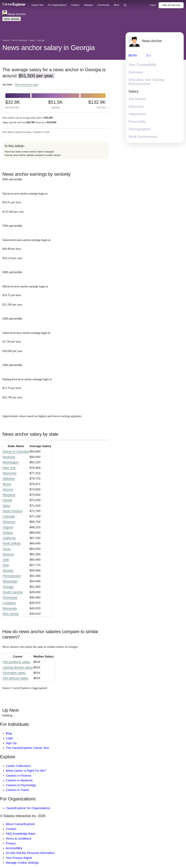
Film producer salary (16, 662)
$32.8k (13, 104)
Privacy (11, 843)
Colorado (9, 516)
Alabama (9, 478)
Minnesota (10, 608)
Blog (9, 733)
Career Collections (18, 766)
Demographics (140, 129)
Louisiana (9, 603)
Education (136, 106)
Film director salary (16, 678)
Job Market (137, 99)
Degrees (88, 5)
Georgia (8, 587)
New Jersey (11, 614)
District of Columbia (16, 451)
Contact (11, 829)
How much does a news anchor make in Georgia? (30, 152)
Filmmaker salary (14, 673)
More (117, 5)
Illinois (7, 484)
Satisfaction (137, 114)
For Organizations (57, 5)
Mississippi (10, 581)
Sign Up (11, 743)
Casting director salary (18, 667)
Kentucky (9, 457)
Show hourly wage (27, 84)
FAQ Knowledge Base (21, 834)
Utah (6, 559)
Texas (7, 549)
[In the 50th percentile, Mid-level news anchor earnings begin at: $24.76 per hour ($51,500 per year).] (56, 293)
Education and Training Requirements (146, 82)
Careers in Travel (17, 790)
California (9, 538)
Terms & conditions (19, 838)
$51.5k (55, 104)
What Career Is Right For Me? (26, 771)
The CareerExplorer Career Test (27, 748)
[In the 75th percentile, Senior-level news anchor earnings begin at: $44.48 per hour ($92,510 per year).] (56, 246)
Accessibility (14, 848)
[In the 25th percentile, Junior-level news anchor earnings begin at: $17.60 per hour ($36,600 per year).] (56, 339)
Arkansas (9, 522)
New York (9, 468)
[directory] (56, 151)
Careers (75, 5)
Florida (7, 500)
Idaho (7, 506)
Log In (153, 5)
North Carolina (12, 511)
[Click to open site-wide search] (125, 5)
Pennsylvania (12, 576)
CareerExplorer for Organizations (28, 808)
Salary (133, 91)
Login (10, 738)
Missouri (8, 554)
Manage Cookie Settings (22, 863)
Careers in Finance (19, 776)
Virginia (8, 527)
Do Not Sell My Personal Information (30, 853)
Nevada (8, 570)
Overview (136, 72)
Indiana (8, 533)
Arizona (8, 489)
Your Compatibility (142, 65)
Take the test (171, 5)
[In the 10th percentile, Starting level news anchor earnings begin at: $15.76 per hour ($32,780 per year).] (56, 386)
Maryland (9, 495)
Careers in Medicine (19, 780)
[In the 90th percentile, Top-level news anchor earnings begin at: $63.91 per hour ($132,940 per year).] (56, 200)
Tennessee (10, 597)
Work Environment (143, 137)
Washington (11, 462)
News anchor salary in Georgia (49, 48)
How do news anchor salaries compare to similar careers (33, 155)
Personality (137, 122)
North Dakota (12, 543)
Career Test (37, 5)
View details (12, 19)
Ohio (6, 565)
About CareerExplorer (20, 824)
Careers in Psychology (21, 785)
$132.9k (97, 104)
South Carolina (13, 592)
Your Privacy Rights (19, 858)
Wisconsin (10, 473)
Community (103, 5)
